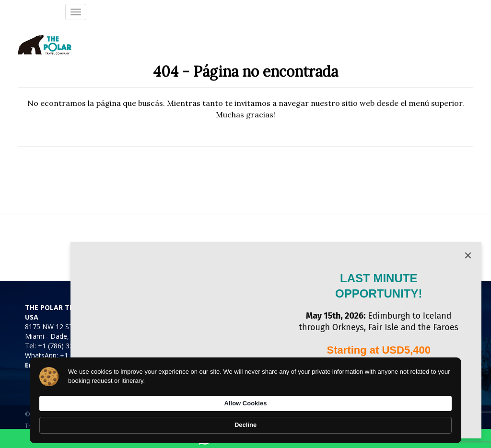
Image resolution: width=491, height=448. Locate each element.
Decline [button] (431, 420)
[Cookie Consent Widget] (245, 420)
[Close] (468, 255)
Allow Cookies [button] (369, 419)
